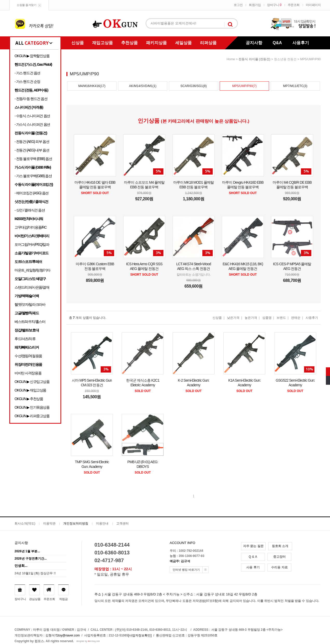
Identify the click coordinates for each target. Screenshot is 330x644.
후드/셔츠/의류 (25, 339)
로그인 (238, 5)
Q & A (253, 557)
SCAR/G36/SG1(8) (193, 86)
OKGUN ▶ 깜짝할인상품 (32, 56)
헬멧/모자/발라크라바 (30, 304)
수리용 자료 (279, 567)
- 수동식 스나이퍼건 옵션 (32, 116)
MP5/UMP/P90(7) (244, 86)
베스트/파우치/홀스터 (30, 322)
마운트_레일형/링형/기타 (32, 270)
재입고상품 (102, 43)
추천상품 (129, 43)
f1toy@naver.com (68, 635)
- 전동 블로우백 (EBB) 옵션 (33, 159)
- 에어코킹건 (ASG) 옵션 (32, 193)
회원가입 (255, 5)
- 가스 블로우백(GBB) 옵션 (33, 176)
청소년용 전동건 (285, 59)
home (231, 59)
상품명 (267, 318)
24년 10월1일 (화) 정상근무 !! (35, 573)
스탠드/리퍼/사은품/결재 (32, 287)
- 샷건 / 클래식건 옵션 (30, 210)
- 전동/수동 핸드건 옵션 (31, 99)
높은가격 (251, 318)
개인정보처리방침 (76, 523)
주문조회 (294, 5)
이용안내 (102, 523)
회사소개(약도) (25, 523)
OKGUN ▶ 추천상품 (29, 399)
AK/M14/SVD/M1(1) (143, 86)
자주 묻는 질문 (253, 546)
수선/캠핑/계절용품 (28, 356)
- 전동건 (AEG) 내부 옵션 (32, 150)
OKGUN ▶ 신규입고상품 (32, 382)
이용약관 (49, 523)
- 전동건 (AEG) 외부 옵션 (32, 142)
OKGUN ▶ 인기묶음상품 (32, 407)
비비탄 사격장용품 (28, 373)
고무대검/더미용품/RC (30, 227)
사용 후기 (253, 567)
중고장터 (279, 557)
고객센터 (122, 523)
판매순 (296, 318)
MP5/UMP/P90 (310, 59)
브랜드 (281, 318)
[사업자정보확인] (140, 635)
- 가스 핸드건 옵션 (27, 73)
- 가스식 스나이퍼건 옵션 (32, 124)
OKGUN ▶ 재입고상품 (30, 390)
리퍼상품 (208, 43)
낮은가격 (233, 318)
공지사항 (254, 43)
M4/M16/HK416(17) (92, 86)
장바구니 (274, 5)
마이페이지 (313, 5)
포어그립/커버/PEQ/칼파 (32, 244)
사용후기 (301, 43)
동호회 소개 (280, 546)
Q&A (277, 43)
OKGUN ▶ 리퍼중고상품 (32, 416)
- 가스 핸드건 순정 (27, 82)
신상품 (78, 43)
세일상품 (183, 43)
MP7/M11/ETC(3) (295, 86)
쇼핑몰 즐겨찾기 (26, 5)
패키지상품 (156, 43)
